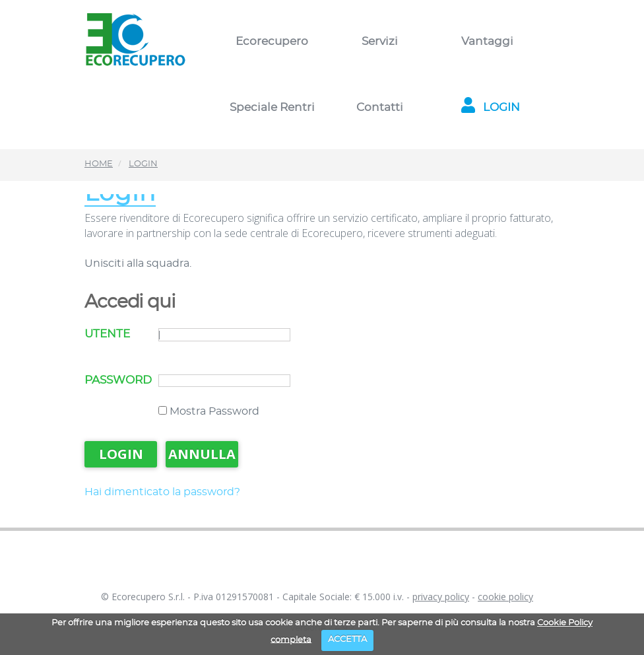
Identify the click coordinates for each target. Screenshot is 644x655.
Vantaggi (487, 41)
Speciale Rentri (272, 107)
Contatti (380, 107)
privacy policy (441, 597)
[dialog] (619, 629)
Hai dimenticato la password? (162, 492)
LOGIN (487, 107)
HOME (99, 164)
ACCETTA (347, 639)
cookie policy (505, 597)
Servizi (380, 41)
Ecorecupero (272, 41)
